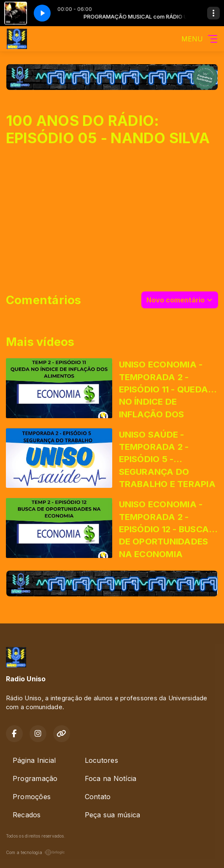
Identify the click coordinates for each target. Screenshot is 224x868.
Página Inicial (34, 760)
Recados (27, 815)
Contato (98, 797)
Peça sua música (113, 815)
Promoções (32, 797)
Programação (35, 778)
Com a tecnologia (35, 852)
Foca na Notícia (111, 778)
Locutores (101, 760)
